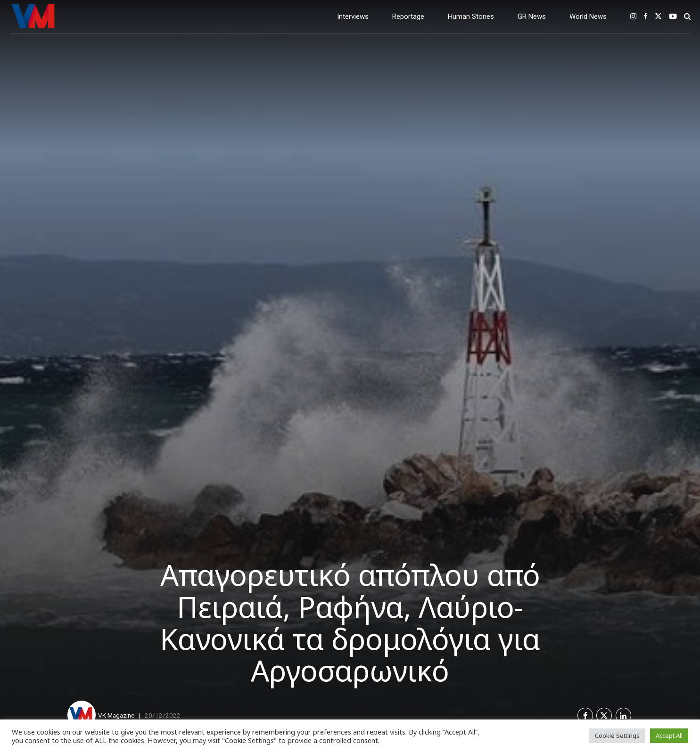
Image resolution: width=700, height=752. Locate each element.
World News (588, 16)
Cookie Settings (617, 736)
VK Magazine (116, 715)
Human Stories (471, 16)
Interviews (353, 16)
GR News (532, 16)
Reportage (408, 16)
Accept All (669, 736)
